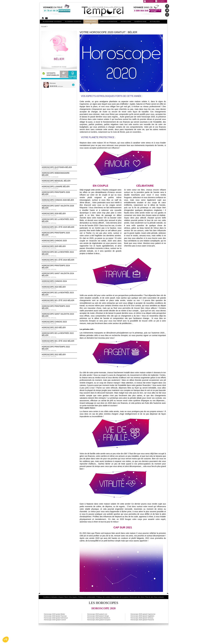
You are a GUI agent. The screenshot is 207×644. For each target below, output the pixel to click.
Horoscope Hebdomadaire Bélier (59, 175)
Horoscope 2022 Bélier (59, 355)
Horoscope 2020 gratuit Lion (97, 614)
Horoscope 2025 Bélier (59, 247)
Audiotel (73, 75)
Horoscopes (91, 22)
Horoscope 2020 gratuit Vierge (98, 616)
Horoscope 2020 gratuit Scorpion (99, 620)
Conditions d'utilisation (50, 597)
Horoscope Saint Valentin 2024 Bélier (59, 275)
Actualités (155, 22)
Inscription (161, 1)
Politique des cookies (103, 597)
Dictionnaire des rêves (137, 597)
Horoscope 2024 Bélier (59, 288)
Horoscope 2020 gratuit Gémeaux (56, 618)
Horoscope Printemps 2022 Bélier (59, 349)
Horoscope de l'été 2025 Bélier (59, 228)
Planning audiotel (73, 22)
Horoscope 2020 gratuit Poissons (142, 620)
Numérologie (140, 22)
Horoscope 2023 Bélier (59, 328)
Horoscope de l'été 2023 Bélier (59, 301)
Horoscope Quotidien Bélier (59, 168)
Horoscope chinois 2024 (59, 282)
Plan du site (149, 597)
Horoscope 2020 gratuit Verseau (142, 618)
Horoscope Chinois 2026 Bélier (59, 201)
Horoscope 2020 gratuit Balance (99, 618)
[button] (6, 639)
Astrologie (126, 22)
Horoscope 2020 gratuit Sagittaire (142, 616)
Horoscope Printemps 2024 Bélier (59, 267)
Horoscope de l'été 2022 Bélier (59, 342)
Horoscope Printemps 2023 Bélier (59, 308)
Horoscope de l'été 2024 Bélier (59, 261)
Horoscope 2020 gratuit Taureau (55, 616)
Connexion (150, 1)
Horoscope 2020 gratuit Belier (54, 614)
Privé (64, 75)
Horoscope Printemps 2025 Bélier (59, 235)
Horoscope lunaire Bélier (59, 187)
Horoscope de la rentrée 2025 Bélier (59, 221)
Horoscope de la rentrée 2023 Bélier (59, 295)
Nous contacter (159, 597)
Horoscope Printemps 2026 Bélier (59, 194)
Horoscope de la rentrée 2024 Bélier (59, 254)
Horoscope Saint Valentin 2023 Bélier (59, 316)
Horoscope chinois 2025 (59, 242)
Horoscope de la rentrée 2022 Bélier (59, 335)
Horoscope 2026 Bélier (59, 214)
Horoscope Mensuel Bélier (59, 182)
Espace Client (63, 597)
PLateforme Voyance (52, 22)
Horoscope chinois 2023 (59, 323)
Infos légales (73, 597)
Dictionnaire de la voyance (120, 597)
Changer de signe (59, 67)
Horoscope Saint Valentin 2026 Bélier (59, 208)
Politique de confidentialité (87, 597)
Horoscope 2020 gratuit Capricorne (143, 614)
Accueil (44, 27)
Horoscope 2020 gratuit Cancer (55, 620)
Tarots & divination (109, 22)
